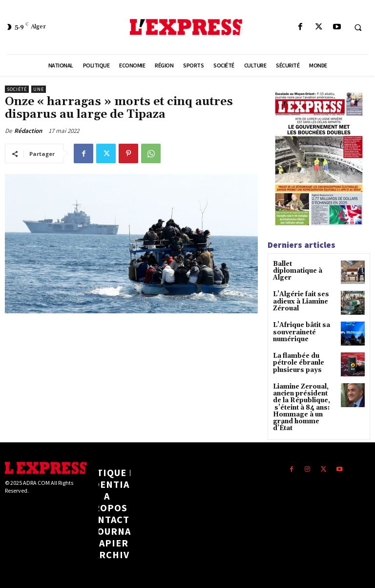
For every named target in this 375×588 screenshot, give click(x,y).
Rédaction (28, 131)
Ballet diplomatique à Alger (304, 267)
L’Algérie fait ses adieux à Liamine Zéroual (299, 301)
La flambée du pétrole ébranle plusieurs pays (297, 364)
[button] (358, 27)
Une (39, 89)
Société (17, 89)
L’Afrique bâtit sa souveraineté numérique (300, 333)
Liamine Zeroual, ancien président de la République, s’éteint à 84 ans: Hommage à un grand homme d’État (303, 408)
